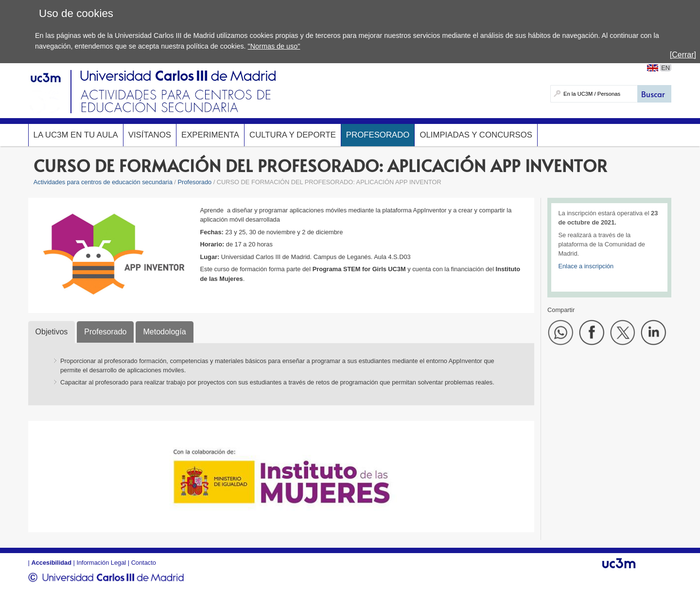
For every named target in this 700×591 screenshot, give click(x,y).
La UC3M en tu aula (76, 135)
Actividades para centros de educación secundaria (103, 182)
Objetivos (52, 332)
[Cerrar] (683, 55)
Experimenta (210, 135)
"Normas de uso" (274, 46)
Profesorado (378, 135)
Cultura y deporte (293, 135)
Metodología (164, 332)
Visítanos (150, 135)
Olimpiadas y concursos (476, 135)
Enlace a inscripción (586, 266)
